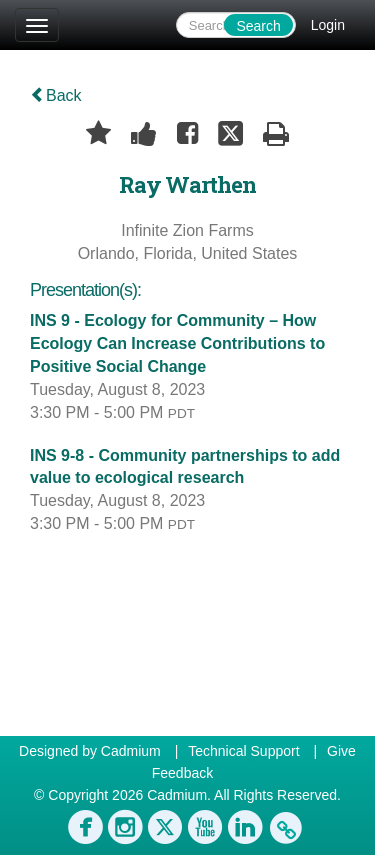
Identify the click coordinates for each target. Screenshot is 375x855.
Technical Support (243, 751)
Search (258, 26)
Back (56, 95)
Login (328, 25)
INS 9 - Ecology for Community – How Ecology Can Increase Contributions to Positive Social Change (177, 343)
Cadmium (131, 751)
